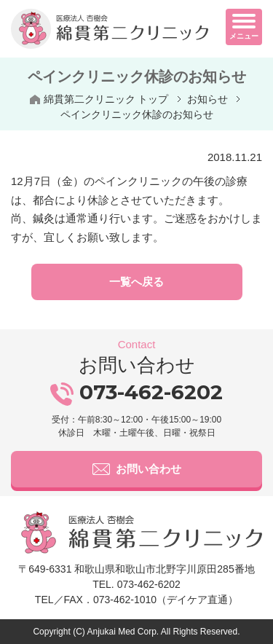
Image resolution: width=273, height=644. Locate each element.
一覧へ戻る (136, 282)
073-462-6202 (136, 392)
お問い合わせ (137, 469)
